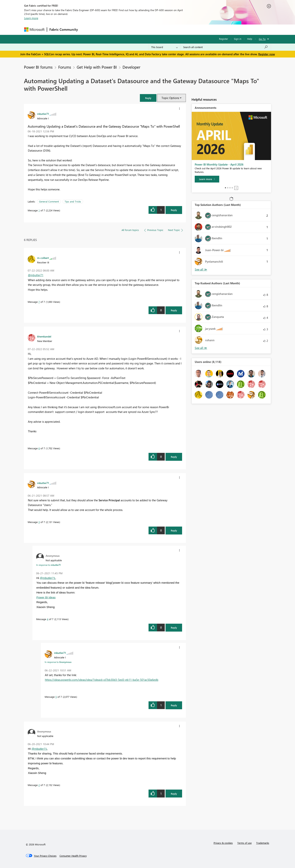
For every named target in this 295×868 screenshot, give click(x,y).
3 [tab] (230, 188)
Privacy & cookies (223, 843)
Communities (135, 30)
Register (224, 39)
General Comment (49, 201)
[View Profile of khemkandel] (44, 336)
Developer (131, 67)
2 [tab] (228, 188)
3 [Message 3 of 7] (39, 522)
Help (250, 39)
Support (183, 30)
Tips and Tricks (73, 201)
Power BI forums (38, 67)
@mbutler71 (36, 275)
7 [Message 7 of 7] (39, 302)
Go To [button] (262, 39)
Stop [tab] (236, 188)
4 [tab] (232, 188)
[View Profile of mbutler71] (43, 114)
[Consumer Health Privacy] (73, 856)
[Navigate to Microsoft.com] (34, 30)
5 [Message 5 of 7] (56, 697)
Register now (267, 54)
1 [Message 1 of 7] (39, 210)
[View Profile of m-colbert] (43, 258)
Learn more (31, 18)
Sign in (238, 39)
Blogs (152, 30)
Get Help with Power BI (97, 67)
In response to (48, 565)
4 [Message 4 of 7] (48, 619)
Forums (86, 30)
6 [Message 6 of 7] (39, 448)
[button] (148, 98)
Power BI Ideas (46, 597)
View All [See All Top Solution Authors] (201, 270)
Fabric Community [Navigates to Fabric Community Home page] (64, 29)
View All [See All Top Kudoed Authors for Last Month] (201, 348)
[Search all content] (226, 47)
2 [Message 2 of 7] (39, 785)
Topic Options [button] (170, 98)
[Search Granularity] (164, 47)
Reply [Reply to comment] (174, 310)
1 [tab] (225, 188)
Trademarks (263, 843)
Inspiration (103, 30)
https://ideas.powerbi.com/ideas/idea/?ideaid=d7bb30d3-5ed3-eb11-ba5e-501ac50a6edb (102, 680)
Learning (167, 30)
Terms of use (244, 843)
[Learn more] (207, 179)
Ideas (118, 30)
